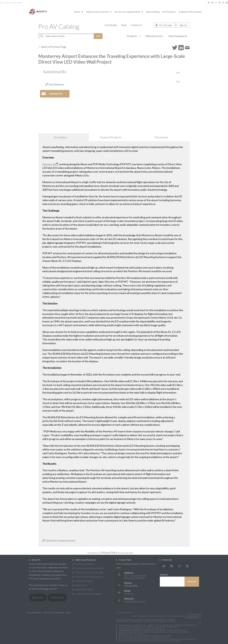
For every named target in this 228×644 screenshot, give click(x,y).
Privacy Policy (109, 552)
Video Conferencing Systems (89, 577)
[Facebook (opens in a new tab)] (212, 3)
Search (164, 575)
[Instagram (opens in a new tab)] (216, 3)
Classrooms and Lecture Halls (89, 572)
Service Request (128, 632)
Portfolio (195, 614)
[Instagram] (179, 566)
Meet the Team (172, 641)
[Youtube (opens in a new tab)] (226, 3)
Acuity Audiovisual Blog (133, 639)
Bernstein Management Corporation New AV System (146, 621)
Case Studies (111, 25)
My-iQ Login (166, 25)
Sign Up (183, 25)
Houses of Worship (84, 581)
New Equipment (178, 36)
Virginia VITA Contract (182, 639)
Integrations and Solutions (158, 632)
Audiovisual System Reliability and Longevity (145, 636)
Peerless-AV (49, 164)
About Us (38, 598)
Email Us (129, 594)
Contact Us (137, 25)
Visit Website (55, 84)
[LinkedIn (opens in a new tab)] (220, 3)
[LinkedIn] (187, 566)
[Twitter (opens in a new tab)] (209, 3)
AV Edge (183, 632)
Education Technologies (170, 630)
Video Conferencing (130, 627)
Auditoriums (81, 585)
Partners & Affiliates (131, 625)
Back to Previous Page (52, 47)
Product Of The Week (131, 634)
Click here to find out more (59, 541)
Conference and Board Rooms (90, 568)
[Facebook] (172, 566)
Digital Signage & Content (162, 627)
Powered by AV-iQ (126, 553)
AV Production (159, 637)
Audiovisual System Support (89, 594)
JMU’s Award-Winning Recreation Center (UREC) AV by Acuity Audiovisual (167, 617)
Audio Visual (126, 613)
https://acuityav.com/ (135, 602)
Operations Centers (85, 589)
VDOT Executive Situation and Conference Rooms (145, 620)
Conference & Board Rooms (135, 630)
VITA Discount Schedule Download (139, 641)
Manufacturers (154, 36)
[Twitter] (164, 566)
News (124, 25)
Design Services (154, 629)
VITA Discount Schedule (132, 637)
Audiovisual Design (84, 564)
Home (166, 625)
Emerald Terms (94, 553)
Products (133, 36)
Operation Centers (130, 629)
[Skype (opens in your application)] (223, 3)
